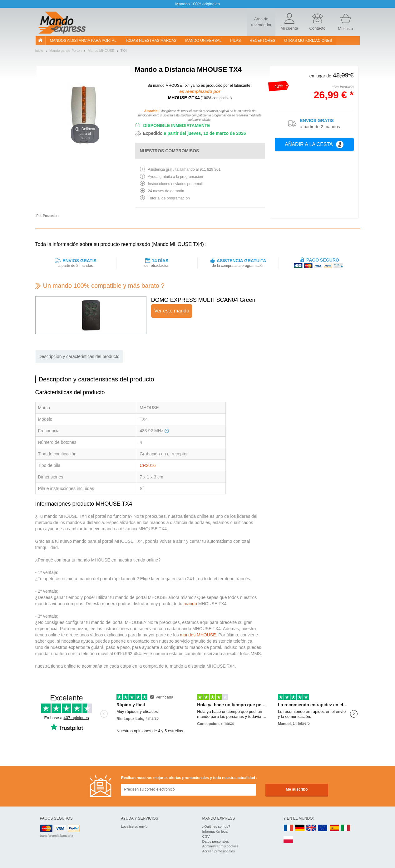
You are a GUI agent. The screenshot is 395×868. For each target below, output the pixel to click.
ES (334, 828)
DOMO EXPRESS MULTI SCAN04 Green (203, 300)
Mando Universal (203, 41)
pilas (235, 41)
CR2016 (148, 465)
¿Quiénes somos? (216, 826)
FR (289, 828)
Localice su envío (134, 826)
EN (323, 828)
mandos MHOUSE (198, 635)
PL (289, 840)
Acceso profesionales (219, 851)
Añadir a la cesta (314, 145)
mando (190, 604)
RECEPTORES (262, 41)
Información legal (215, 831)
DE (300, 828)
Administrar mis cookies (220, 846)
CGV (206, 836)
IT (346, 828)
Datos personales (216, 841)
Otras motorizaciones (308, 41)
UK (311, 828)
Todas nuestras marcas (151, 41)
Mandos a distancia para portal (83, 41)
